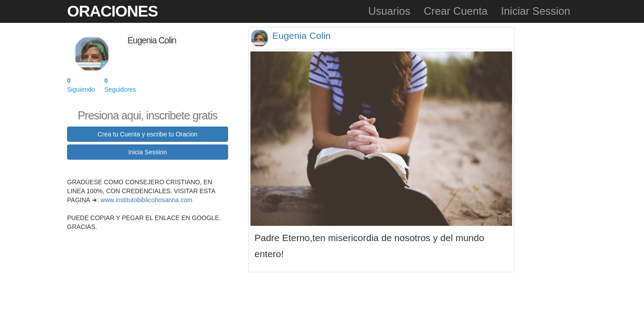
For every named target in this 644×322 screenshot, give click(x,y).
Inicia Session (148, 152)
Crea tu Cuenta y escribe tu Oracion (147, 134)
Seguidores (120, 85)
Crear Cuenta (455, 11)
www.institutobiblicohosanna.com (146, 200)
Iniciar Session (536, 11)
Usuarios (389, 11)
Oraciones (112, 11)
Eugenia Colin (302, 36)
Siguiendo (81, 85)
